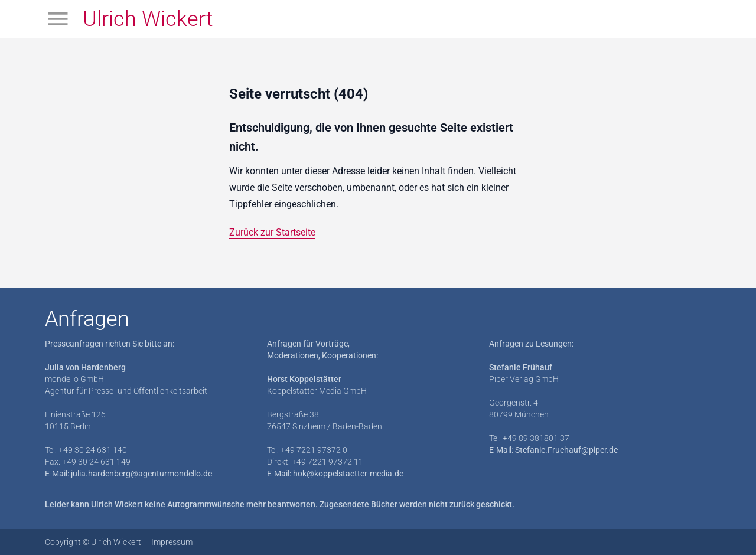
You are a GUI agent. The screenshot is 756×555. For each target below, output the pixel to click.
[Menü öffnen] (58, 19)
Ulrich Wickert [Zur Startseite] (148, 19)
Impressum (172, 542)
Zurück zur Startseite (272, 232)
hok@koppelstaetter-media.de (348, 474)
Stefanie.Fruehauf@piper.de (566, 450)
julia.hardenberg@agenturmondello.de (141, 474)
